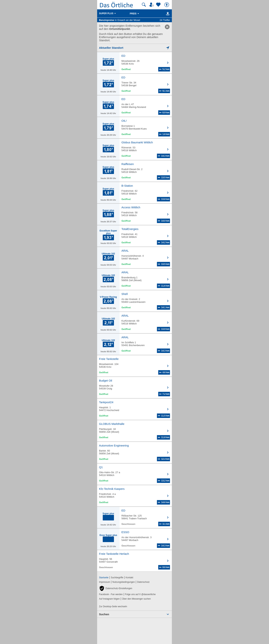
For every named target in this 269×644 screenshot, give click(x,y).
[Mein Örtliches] (152, 5)
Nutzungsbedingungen (124, 582)
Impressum (105, 582)
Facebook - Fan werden (111, 594)
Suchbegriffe (117, 578)
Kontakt (129, 578)
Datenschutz (143, 582)
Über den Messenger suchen (136, 599)
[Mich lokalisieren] (134, 48)
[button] (116, 588)
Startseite (104, 578)
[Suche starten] (144, 5)
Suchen (104, 614)
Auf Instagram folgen (109, 599)
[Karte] (167, 14)
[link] (167, 27)
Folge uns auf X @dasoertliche (140, 594)
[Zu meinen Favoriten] (159, 5)
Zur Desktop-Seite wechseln (113, 606)
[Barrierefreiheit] (167, 5)
